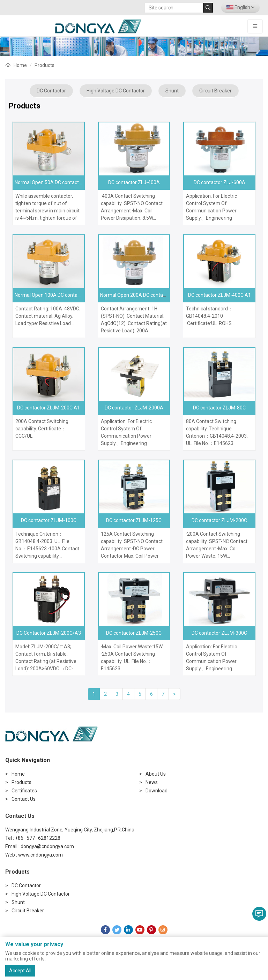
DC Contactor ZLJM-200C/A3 (49, 633)
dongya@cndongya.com (47, 846)
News (152, 782)
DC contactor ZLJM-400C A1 (219, 295)
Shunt (172, 91)
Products (44, 65)
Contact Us (24, 799)
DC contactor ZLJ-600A (219, 182)
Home (20, 65)
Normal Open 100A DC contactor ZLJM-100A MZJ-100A (76, 295)
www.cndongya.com (40, 855)
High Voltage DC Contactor (116, 91)
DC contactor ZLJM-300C (219, 633)
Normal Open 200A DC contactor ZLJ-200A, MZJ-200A (160, 295)
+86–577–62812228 (38, 838)
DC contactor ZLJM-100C (49, 520)
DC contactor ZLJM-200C (219, 520)
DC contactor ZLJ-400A (134, 182)
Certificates (24, 791)
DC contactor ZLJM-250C (134, 633)
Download (157, 791)
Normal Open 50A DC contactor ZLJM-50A (61, 182)
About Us (156, 774)
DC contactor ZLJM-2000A (134, 408)
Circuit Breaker (215, 91)
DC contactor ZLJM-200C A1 (49, 408)
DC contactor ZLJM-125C (134, 520)
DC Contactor (51, 91)
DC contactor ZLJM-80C (219, 408)
